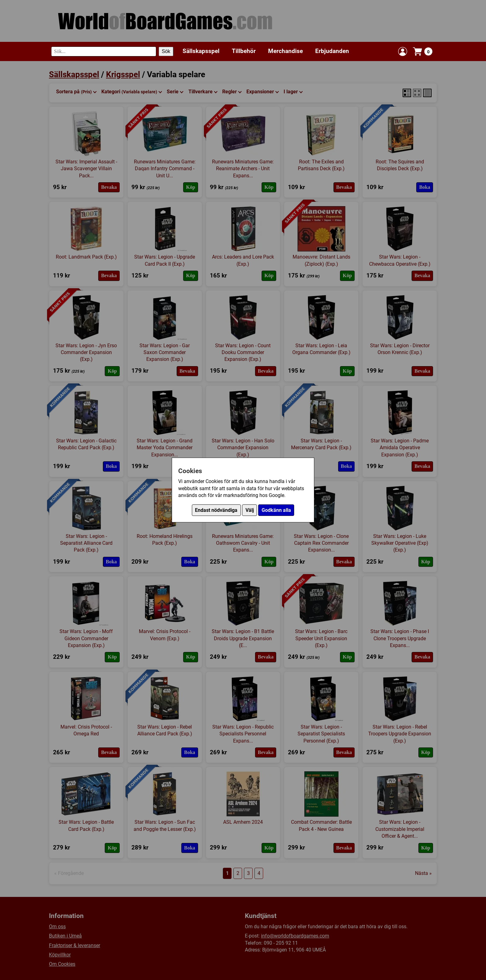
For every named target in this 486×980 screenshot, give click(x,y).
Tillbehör (244, 51)
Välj (250, 510)
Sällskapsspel (201, 51)
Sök (166, 51)
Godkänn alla (276, 510)
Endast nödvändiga (216, 510)
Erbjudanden (332, 51)
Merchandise (285, 51)
